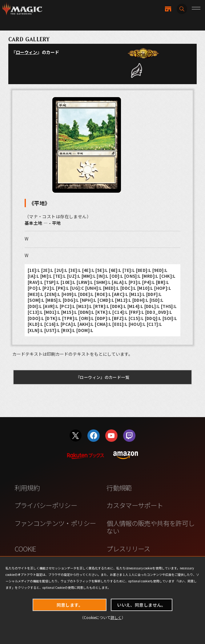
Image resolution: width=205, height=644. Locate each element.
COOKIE (25, 549)
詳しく (116, 617)
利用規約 (27, 488)
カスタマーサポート (135, 505)
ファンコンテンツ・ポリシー (55, 523)
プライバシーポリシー (46, 505)
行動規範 (119, 488)
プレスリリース (128, 549)
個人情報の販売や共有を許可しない (150, 527)
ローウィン (27, 52)
